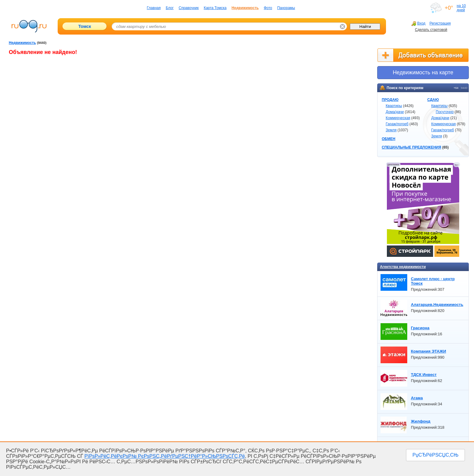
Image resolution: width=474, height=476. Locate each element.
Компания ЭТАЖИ (428, 351)
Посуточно (445, 112)
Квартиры (394, 106)
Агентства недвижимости (403, 267)
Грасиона (420, 328)
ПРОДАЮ (390, 100)
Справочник (189, 8)
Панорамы (286, 8)
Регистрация (440, 23)
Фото (268, 8)
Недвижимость (245, 8)
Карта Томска (215, 8)
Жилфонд (421, 421)
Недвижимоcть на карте (423, 72)
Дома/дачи (395, 112)
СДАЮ (433, 100)
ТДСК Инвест (424, 375)
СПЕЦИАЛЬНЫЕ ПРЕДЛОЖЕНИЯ (411, 147)
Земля (391, 130)
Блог (170, 8)
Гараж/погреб (397, 124)
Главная (154, 8)
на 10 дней (461, 8)
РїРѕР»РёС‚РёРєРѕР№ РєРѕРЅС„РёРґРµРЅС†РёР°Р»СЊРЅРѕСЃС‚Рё (165, 456)
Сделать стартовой (431, 30)
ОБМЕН (389, 139)
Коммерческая (398, 118)
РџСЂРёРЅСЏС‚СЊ (435, 455)
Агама (417, 398)
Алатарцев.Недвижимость (437, 305)
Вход (418, 23)
